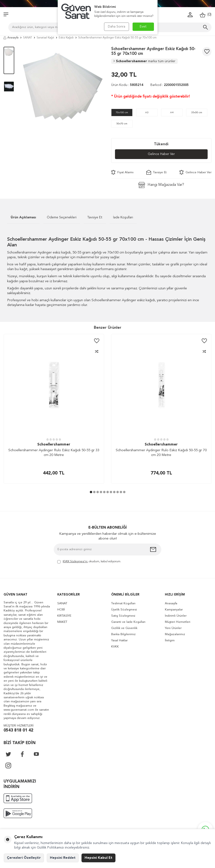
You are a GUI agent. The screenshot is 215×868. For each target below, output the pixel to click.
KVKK (115, 647)
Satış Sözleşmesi (123, 616)
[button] (91, 492)
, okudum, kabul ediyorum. (89, 562)
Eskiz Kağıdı (66, 38)
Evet (143, 27)
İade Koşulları (123, 217)
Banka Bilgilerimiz (123, 634)
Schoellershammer (144, 61)
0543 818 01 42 (18, 730)
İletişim (170, 640)
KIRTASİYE (64, 616)
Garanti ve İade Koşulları (128, 622)
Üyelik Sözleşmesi (124, 610)
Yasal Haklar (119, 640)
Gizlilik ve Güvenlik (124, 628)
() (206, 15)
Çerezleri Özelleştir (24, 858)
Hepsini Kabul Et (98, 858)
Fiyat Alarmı (122, 172)
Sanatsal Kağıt (45, 38)
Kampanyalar (174, 610)
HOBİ (61, 610)
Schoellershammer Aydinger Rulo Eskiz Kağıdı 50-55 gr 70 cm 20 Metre (161, 453)
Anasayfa (11, 38)
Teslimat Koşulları (123, 603)
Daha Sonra (117, 27)
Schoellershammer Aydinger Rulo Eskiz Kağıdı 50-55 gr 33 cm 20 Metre (54, 453)
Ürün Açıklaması (23, 217)
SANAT (28, 38)
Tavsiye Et (156, 172)
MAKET (62, 622)
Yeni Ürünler (173, 628)
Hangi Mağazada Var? (161, 185)
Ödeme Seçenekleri (62, 217)
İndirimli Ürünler (176, 616)
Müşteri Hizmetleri (178, 622)
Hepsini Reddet (63, 858)
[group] (63, 88)
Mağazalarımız (175, 634)
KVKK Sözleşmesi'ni (75, 562)
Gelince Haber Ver (161, 154)
